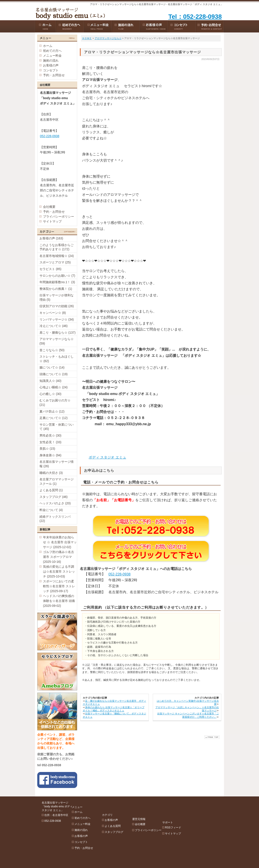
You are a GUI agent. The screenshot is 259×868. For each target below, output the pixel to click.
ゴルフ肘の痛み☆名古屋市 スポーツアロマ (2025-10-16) (59, 557)
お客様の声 (51, 65)
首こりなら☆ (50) (52, 350)
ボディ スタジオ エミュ (107, 457)
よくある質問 (123, 814)
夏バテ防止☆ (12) (52, 411)
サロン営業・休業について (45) (57, 427)
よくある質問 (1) (51, 490)
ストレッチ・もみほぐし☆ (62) (57, 359)
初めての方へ (52, 51)
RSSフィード (194, 808)
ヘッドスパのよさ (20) (55, 503)
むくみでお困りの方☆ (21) (55, 403)
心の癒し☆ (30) (50, 394)
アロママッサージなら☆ (108, 38)
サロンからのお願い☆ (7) (57, 276)
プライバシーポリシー (59, 216)
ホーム (48, 46)
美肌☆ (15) (47, 449)
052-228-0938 (120, 574)
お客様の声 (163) (51, 238)
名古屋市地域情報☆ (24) (57, 256)
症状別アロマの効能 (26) (57, 306)
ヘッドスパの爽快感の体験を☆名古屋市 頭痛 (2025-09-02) (59, 601)
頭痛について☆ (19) (54, 374)
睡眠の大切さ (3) (51, 473)
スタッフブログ (125, 820)
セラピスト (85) (50, 269)
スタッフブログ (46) (54, 497)
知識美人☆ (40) (50, 381)
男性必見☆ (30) (50, 435)
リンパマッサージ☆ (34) (57, 319)
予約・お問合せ (54, 75)
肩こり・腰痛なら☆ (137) (58, 333)
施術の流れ (51, 60)
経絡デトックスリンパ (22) (55, 519)
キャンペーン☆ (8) (53, 313)
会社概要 (49, 207)
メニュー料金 (52, 56)
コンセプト (51, 70)
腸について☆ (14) (52, 367)
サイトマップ (52, 221)
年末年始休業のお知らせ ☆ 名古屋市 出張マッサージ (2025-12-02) (60, 542)
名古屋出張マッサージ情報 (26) (57, 464)
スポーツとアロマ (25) (55, 262)
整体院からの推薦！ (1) (56, 289)
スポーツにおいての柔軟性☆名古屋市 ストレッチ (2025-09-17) (59, 586)
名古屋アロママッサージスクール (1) (57, 481)
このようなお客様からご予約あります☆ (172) (57, 247)
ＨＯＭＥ (87, 38)
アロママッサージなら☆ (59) (57, 341)
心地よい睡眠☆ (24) (54, 387)
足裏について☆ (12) (54, 418)
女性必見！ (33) (50, 442)
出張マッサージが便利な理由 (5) (57, 297)
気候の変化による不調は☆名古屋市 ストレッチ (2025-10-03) (59, 571)
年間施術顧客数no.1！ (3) (57, 282)
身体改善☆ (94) (50, 455)
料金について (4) (51, 510)
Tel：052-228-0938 (195, 17)
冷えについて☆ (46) (54, 326)
